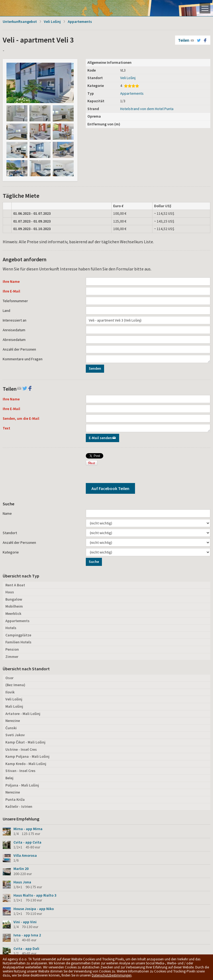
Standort (10, 533)
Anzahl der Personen (19, 349)
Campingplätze (18, 635)
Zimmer (12, 657)
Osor (9, 678)
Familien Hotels (18, 642)
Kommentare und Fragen (23, 359)
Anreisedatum (14, 330)
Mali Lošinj (14, 706)
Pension (12, 649)
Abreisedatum (14, 340)
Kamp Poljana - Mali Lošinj (27, 756)
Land (6, 311)
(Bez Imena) (15, 685)
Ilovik (10, 692)
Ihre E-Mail (11, 291)
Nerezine (13, 721)
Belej (9, 778)
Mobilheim (14, 606)
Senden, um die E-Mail (21, 418)
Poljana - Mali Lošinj (22, 785)
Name (7, 513)
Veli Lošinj (52, 22)
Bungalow (14, 599)
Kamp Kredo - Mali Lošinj (26, 764)
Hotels (11, 628)
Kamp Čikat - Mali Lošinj (25, 742)
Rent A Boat (15, 585)
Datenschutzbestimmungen (112, 975)
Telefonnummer (15, 301)
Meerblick (13, 614)
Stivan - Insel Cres (20, 771)
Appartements (80, 22)
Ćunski (11, 728)
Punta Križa (15, 799)
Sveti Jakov (15, 735)
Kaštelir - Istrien (19, 806)
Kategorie (11, 552)
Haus (10, 592)
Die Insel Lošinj (23, 8)
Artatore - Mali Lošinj (23, 714)
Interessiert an (15, 320)
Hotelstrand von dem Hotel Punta (147, 109)
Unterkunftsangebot (20, 22)
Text (6, 428)
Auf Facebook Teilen (110, 488)
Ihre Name (11, 281)
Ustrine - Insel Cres (21, 749)
